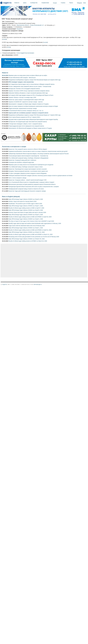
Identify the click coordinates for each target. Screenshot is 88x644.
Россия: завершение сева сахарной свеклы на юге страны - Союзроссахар (30, 86)
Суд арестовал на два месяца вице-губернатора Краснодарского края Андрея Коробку (33, 119)
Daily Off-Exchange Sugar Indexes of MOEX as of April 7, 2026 (26, 206)
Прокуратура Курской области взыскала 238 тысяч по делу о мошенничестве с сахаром (34, 187)
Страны (65, 3)
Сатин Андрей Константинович (25, 53)
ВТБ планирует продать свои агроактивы (21, 82)
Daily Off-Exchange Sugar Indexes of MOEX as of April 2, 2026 (26, 219)
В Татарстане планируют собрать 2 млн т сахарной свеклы (25, 124)
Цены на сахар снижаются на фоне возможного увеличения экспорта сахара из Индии (33, 106)
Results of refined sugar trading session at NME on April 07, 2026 (26, 208)
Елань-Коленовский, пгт (37, 25)
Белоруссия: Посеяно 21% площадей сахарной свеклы (24, 89)
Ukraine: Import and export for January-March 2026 (22, 201)
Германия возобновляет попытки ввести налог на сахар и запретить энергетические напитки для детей (38, 151)
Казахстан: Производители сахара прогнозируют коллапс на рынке (28, 169)
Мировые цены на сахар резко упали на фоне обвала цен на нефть (28, 75)
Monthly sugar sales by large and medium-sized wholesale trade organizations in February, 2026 (35, 223)
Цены (26, 3)
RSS (85, 3)
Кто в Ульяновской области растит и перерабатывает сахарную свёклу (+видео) (31, 182)
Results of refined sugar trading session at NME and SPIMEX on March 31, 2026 (30, 234)
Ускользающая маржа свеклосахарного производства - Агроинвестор (28, 156)
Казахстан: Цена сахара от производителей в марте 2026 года (26, 100)
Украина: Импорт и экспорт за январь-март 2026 (22, 97)
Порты (73, 3)
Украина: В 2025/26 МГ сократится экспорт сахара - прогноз (26, 102)
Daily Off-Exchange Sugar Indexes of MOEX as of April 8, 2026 (26, 199)
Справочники (47, 3)
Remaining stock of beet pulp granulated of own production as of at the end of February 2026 (34, 237)
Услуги (55, 3)
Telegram (79, 3)
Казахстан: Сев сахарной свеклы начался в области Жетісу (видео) (28, 149)
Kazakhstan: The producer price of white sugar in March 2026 (25, 204)
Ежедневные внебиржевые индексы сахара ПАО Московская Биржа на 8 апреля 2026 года (34, 80)
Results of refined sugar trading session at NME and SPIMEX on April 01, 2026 (30, 230)
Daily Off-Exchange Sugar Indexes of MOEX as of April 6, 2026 (26, 210)
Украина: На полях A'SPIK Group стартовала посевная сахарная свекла (29, 91)
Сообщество (35, 3)
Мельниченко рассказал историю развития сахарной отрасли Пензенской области (32, 184)
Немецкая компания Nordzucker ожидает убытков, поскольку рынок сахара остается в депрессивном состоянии (40, 176)
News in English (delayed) (11, 197)
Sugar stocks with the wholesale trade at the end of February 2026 (27, 226)
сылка (9, 47)
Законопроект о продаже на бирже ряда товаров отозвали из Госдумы (29, 104)
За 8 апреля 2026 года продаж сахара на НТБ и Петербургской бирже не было (31, 95)
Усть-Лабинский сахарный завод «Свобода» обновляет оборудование (28, 158)
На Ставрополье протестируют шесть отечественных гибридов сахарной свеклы (31, 84)
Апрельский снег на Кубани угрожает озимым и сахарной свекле (28, 113)
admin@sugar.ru (38, 284)
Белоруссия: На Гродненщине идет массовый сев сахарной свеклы (28, 122)
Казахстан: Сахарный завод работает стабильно (22, 160)
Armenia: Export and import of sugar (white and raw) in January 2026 (27, 212)
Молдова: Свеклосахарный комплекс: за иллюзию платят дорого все (28, 171)
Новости (18, 3)
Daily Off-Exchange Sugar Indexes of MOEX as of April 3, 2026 (26, 215)
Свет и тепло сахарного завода (17, 178)
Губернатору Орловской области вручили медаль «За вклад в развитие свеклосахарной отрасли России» (39, 154)
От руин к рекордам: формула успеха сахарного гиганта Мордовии (28, 173)
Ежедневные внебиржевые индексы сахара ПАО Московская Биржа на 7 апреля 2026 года (34, 115)
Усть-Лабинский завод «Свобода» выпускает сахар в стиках (26, 167)
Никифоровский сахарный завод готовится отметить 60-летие (26, 189)
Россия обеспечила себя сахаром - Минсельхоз (22, 78)
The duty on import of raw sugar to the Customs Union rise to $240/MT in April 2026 (31, 221)
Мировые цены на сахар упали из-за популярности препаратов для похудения (31, 165)
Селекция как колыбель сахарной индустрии (21, 162)
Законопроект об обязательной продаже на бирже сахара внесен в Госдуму (30, 128)
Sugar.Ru (5, 284)
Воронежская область (23, 25)
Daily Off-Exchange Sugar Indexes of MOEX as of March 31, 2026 (27, 232)
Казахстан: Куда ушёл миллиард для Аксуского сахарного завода (27, 191)
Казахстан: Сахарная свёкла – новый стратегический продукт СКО (28, 180)
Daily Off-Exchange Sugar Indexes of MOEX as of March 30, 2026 (27, 239)
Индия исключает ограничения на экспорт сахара (23, 108)
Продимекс (20, 29)
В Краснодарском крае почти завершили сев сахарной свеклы (26, 126)
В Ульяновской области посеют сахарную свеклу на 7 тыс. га (26, 111)
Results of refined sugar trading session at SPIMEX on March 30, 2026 (28, 241)
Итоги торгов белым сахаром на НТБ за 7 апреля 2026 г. (25, 117)
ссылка (4, 39)
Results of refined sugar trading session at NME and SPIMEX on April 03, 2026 (30, 217)
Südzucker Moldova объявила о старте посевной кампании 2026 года (28, 93)
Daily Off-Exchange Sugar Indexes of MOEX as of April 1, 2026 (26, 228)
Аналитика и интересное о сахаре (14, 147)
